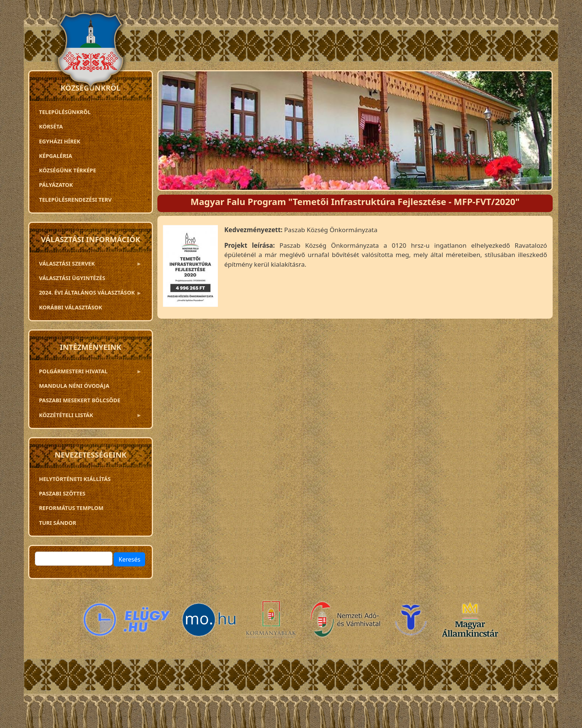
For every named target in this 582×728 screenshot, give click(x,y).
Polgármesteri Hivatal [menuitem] (89, 373)
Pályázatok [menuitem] (56, 185)
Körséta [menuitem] (51, 126)
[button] (190, 268)
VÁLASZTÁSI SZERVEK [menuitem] (89, 265)
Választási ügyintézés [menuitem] (72, 278)
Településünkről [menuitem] (65, 112)
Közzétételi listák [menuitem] (89, 417)
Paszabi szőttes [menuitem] (62, 493)
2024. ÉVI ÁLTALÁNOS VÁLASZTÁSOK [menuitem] (89, 294)
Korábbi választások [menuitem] (71, 307)
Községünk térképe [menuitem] (68, 170)
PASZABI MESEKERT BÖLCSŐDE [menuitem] (80, 400)
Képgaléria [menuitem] (55, 156)
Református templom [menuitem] (71, 508)
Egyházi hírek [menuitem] (60, 141)
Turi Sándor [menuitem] (58, 523)
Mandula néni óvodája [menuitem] (74, 386)
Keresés (129, 559)
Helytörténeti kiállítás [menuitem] (75, 479)
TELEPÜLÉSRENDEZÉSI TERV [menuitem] (75, 199)
